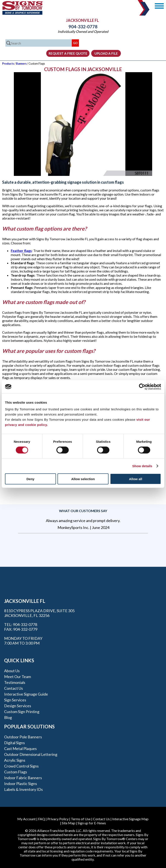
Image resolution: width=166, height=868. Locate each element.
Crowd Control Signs (21, 766)
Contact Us (14, 688)
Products (8, 64)
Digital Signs (14, 743)
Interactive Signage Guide (26, 694)
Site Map (69, 823)
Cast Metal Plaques (20, 749)
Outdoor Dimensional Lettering (31, 754)
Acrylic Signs (15, 760)
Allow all (136, 479)
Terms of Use (81, 819)
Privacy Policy (58, 819)
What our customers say (83, 511)
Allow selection (83, 479)
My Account (26, 819)
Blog (8, 717)
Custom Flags (16, 772)
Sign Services (15, 700)
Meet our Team (18, 677)
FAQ (41, 819)
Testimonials (15, 682)
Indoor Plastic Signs (21, 784)
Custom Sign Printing (22, 712)
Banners (21, 64)
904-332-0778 (83, 27)
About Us (12, 671)
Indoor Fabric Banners (23, 778)
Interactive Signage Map (130, 819)
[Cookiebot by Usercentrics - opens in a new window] (142, 387)
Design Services (18, 706)
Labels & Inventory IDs (23, 789)
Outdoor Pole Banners (23, 737)
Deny (30, 479)
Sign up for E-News (92, 823)
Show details (142, 466)
